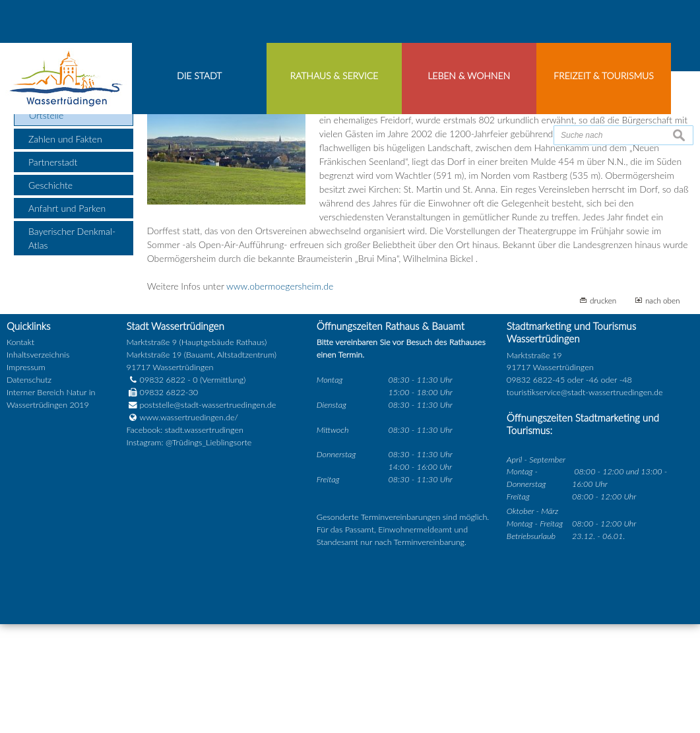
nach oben (663, 410)
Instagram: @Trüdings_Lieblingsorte (189, 551)
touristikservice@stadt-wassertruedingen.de (585, 502)
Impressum (26, 477)
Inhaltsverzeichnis (38, 464)
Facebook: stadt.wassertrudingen (185, 539)
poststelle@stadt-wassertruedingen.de (208, 514)
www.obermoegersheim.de (280, 396)
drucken (603, 410)
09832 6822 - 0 (162, 489)
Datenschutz (29, 489)
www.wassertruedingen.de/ (189, 527)
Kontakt (20, 452)
